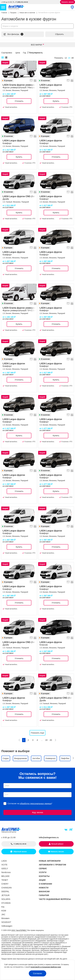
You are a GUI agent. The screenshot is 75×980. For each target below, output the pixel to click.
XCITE (4, 865)
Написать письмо (57, 852)
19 (46, 740)
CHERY (5, 884)
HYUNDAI (6, 903)
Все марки (36, 45)
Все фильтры (13, 34)
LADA (4, 861)
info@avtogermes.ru (49, 837)
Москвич (5, 918)
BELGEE (5, 876)
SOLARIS (6, 899)
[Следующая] (55, 740)
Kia (3, 907)
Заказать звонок (67, 2)
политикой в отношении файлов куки (46, 967)
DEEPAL (5, 891)
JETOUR (5, 895)
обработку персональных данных (36, 803)
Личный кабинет (57, 844)
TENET (5, 880)
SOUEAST (6, 922)
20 (51, 740)
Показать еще (38, 733)
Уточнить (19, 101)
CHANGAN (6, 888)
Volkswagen (7, 926)
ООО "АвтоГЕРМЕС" (19, 930)
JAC (3, 914)
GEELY (5, 868)
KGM (4, 911)
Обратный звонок (20, 852)
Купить (56, 101)
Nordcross (6, 872)
